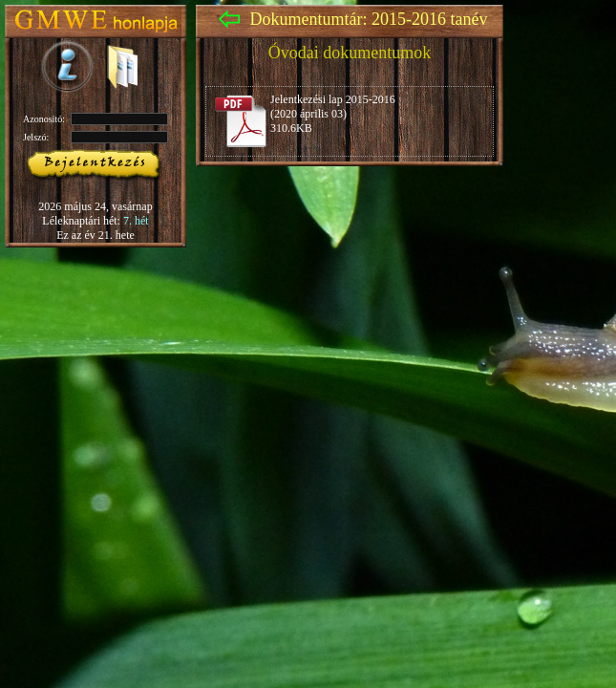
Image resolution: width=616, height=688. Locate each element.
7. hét (136, 221)
